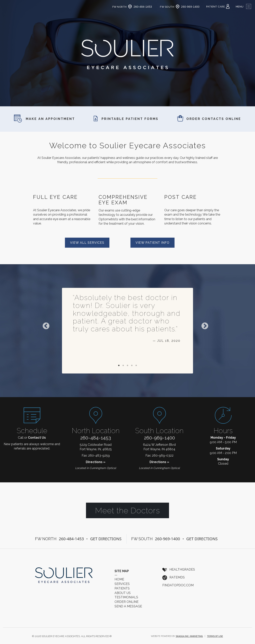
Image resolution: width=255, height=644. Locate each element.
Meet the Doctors (128, 510)
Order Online (127, 602)
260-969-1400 (159, 438)
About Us (123, 593)
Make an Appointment (44, 119)
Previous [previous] (46, 326)
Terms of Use (215, 636)
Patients (122, 588)
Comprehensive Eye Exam (123, 200)
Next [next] (205, 326)
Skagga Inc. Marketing (189, 636)
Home (119, 579)
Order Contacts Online (209, 119)
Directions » (96, 462)
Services (122, 584)
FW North (123, 7)
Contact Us (37, 438)
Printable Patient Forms (126, 119)
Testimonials (126, 597)
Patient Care (218, 7)
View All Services (87, 243)
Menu (243, 7)
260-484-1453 (96, 438)
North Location (96, 431)
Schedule (32, 431)
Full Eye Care (55, 197)
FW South (170, 7)
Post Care (181, 197)
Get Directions (106, 539)
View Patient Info (152, 243)
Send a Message (128, 606)
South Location (159, 431)
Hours (223, 431)
